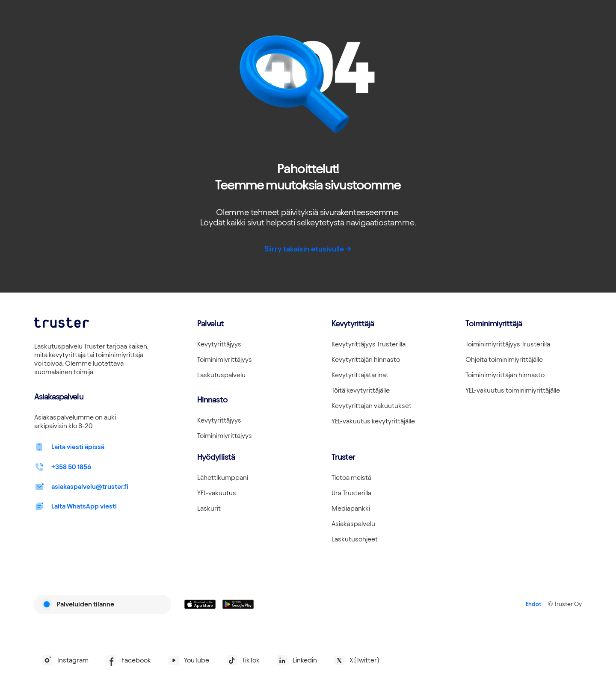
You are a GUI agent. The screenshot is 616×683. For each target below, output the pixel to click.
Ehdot (533, 604)
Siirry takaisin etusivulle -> (308, 249)
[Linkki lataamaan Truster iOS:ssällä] (200, 604)
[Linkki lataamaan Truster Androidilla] (238, 604)
